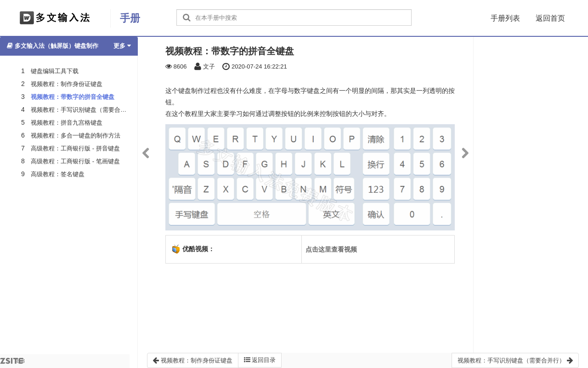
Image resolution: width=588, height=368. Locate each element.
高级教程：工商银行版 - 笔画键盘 (75, 161)
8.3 (12, 363)
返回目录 (260, 360)
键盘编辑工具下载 (55, 71)
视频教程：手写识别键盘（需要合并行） (85, 110)
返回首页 (550, 18)
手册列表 (505, 18)
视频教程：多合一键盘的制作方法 (76, 135)
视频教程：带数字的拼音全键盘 (73, 97)
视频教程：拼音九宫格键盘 (67, 123)
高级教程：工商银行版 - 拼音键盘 (75, 148)
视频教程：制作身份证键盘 (67, 84)
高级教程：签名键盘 (58, 174)
